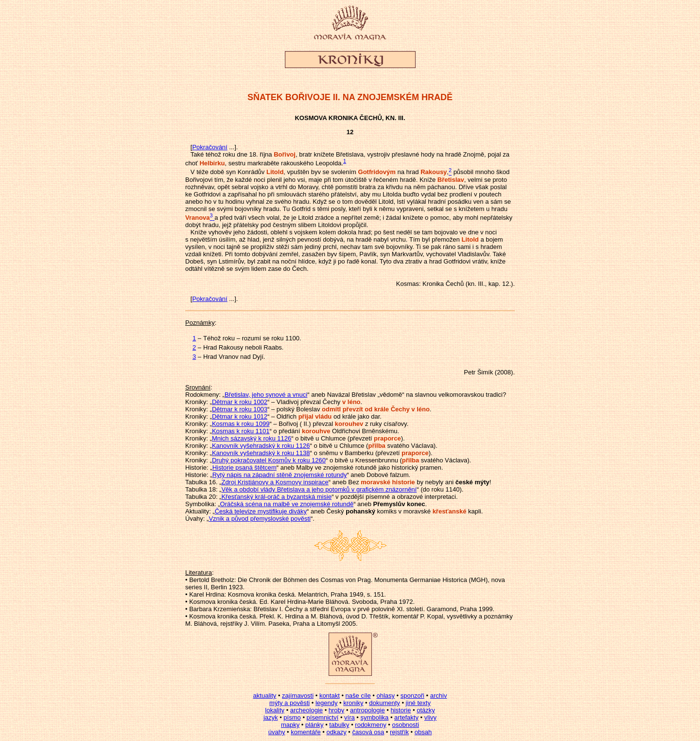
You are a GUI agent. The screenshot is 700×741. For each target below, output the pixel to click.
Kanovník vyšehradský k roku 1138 (261, 453)
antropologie (367, 710)
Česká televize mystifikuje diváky (261, 511)
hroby (337, 710)
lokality (275, 710)
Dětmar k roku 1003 (240, 409)
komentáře (306, 732)
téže (202, 172)
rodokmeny (370, 725)
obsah (423, 732)
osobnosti (405, 725)
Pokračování (210, 147)
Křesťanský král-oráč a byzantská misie (276, 497)
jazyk (271, 717)
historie (401, 710)
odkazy (336, 732)
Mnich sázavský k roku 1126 (252, 438)
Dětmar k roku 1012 (240, 416)
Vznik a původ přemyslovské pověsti (260, 519)
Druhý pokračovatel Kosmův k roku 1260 (269, 460)
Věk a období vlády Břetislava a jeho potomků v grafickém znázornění (319, 489)
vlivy (430, 717)
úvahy (277, 732)
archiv (439, 696)
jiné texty (418, 703)
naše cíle (358, 696)
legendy (327, 703)
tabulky (339, 725)
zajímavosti (298, 696)
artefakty (406, 717)
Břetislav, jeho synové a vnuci (266, 395)
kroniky (353, 703)
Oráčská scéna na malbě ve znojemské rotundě (287, 504)
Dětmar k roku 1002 (240, 402)
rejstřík (399, 732)
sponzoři (412, 696)
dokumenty (385, 703)
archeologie (306, 710)
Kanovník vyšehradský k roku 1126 (261, 446)
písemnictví (323, 717)
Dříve (466, 187)
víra (350, 717)
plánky (315, 725)
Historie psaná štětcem (245, 468)
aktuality (265, 696)
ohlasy (385, 696)
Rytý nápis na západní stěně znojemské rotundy (280, 475)
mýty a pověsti (289, 703)
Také (197, 154)
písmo (292, 717)
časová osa (368, 732)
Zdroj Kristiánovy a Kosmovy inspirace (275, 482)
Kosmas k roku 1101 (241, 431)
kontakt (330, 696)
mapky (290, 725)
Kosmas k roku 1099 (241, 424)
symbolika (375, 717)
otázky (426, 710)
